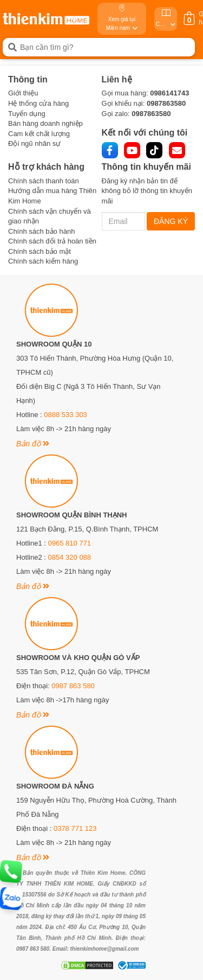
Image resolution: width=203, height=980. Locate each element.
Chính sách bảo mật (40, 251)
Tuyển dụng (27, 114)
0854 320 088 (70, 557)
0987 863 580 (73, 686)
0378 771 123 (75, 828)
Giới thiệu (23, 93)
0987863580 (166, 103)
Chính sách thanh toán (44, 181)
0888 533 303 (66, 415)
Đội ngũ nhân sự (34, 143)
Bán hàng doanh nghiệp (45, 123)
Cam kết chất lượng (39, 134)
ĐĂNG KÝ (171, 221)
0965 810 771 (70, 543)
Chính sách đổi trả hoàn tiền (52, 241)
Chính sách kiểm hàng (43, 261)
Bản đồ (33, 444)
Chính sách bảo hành (41, 231)
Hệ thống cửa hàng (38, 103)
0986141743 (169, 93)
